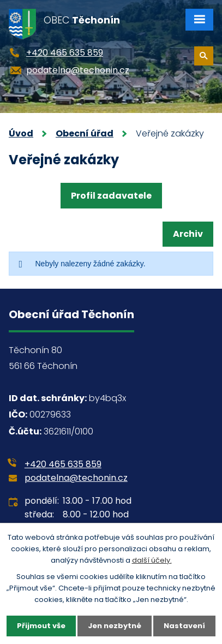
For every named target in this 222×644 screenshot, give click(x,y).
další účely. (152, 560)
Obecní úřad (85, 133)
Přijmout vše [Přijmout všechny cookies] (41, 626)
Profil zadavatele (111, 196)
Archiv (188, 234)
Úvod (21, 133)
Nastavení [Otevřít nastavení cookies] (184, 626)
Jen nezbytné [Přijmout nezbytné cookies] (115, 626)
